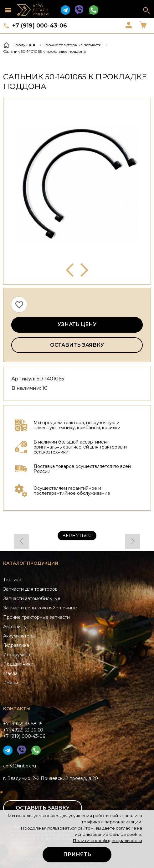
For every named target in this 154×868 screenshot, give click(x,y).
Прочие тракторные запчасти (36, 617)
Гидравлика (16, 645)
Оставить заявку (77, 345)
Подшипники (18, 664)
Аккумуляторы (19, 636)
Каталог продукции (31, 563)
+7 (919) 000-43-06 (40, 26)
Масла (10, 673)
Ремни (11, 683)
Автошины (15, 627)
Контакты (17, 709)
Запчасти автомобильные (32, 598)
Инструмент (17, 655)
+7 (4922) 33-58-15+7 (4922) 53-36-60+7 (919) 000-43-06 (24, 730)
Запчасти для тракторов (30, 589)
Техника (12, 580)
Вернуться (77, 536)
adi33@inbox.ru (20, 766)
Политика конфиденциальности (107, 841)
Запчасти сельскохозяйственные (40, 608)
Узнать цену (77, 324)
